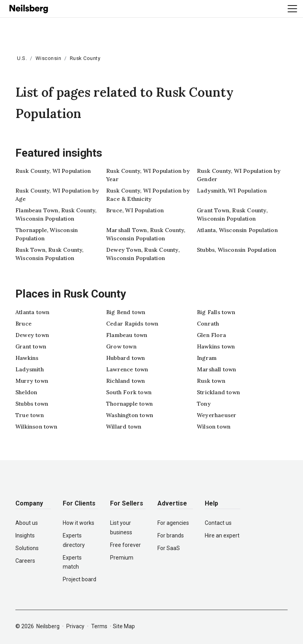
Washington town (130, 415)
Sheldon (26, 392)
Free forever (125, 545)
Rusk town (211, 381)
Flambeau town (127, 335)
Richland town (126, 381)
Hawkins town (216, 346)
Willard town (124, 427)
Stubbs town (32, 404)
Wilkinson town (36, 427)
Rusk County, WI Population (53, 171)
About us (27, 523)
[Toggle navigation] (292, 9)
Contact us (218, 523)
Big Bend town (126, 312)
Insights (25, 535)
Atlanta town (32, 312)
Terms (99, 626)
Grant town (31, 346)
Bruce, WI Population (135, 210)
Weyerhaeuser (217, 415)
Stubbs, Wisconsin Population (237, 250)
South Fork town (129, 392)
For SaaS (169, 548)
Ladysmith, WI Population (232, 191)
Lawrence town (127, 369)
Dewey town (32, 335)
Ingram (207, 358)
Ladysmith (30, 369)
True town (30, 415)
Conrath (208, 324)
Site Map (124, 626)
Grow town (121, 346)
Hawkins (27, 358)
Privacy (75, 626)
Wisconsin (49, 58)
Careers (25, 561)
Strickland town (218, 392)
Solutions (27, 548)
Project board (79, 579)
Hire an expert (222, 535)
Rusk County (85, 58)
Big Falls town (216, 312)
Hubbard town (125, 358)
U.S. (22, 58)
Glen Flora (211, 335)
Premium (122, 558)
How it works (79, 523)
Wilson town (214, 427)
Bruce (23, 324)
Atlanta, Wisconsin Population (237, 230)
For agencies (173, 523)
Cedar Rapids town (132, 324)
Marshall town (217, 369)
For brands (171, 535)
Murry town (32, 381)
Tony (204, 404)
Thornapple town (129, 404)
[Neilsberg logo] (29, 8)
